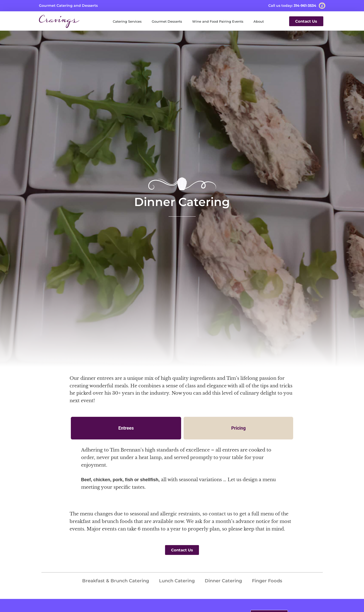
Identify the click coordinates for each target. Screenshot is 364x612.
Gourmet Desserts (167, 21)
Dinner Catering (223, 581)
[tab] (126, 428)
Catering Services (127, 21)
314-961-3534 (305, 6)
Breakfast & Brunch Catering (116, 581)
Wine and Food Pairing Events (218, 21)
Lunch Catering (177, 581)
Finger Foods (267, 581)
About (259, 21)
